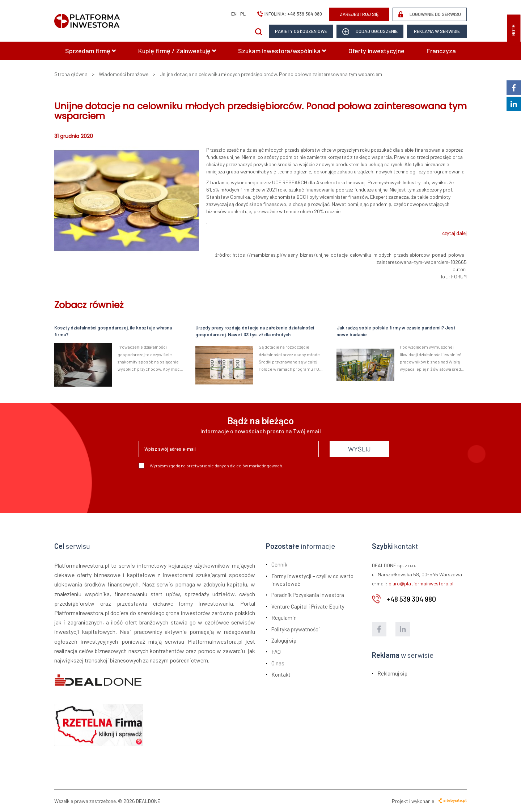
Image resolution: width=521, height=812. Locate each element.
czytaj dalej (454, 233)
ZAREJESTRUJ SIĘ (359, 14)
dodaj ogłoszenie (370, 32)
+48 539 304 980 (305, 14)
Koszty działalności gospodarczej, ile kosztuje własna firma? (113, 331)
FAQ (276, 652)
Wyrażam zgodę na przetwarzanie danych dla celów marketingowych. (211, 466)
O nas (278, 663)
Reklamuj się (392, 673)
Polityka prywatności (296, 629)
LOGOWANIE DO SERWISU (430, 14)
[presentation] (194, 488)
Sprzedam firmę (90, 51)
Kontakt (281, 674)
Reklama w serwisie (437, 31)
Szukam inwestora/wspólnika (282, 51)
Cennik (279, 564)
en (234, 14)
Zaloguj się (284, 640)
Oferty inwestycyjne (376, 51)
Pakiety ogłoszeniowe (301, 31)
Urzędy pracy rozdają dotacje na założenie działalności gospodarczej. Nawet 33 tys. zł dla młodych (255, 331)
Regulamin (284, 618)
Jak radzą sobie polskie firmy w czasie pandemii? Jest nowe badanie (396, 331)
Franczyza (441, 51)
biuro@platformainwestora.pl (421, 583)
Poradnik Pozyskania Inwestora (308, 595)
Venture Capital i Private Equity (308, 606)
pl (243, 14)
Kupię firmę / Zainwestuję (177, 51)
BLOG (514, 30)
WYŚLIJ (359, 449)
